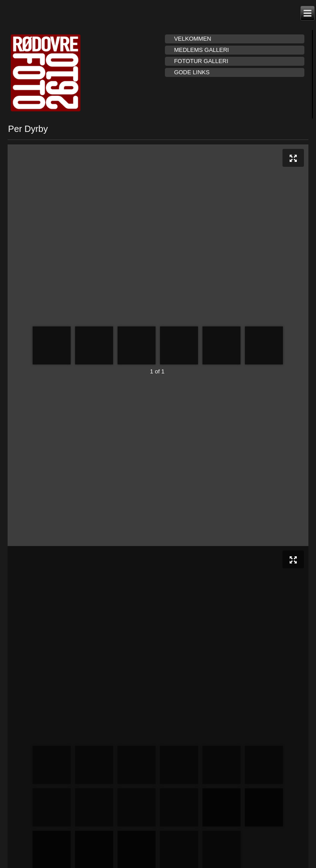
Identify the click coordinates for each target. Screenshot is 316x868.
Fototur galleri (201, 61)
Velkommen (192, 39)
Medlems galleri (201, 50)
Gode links (192, 72)
